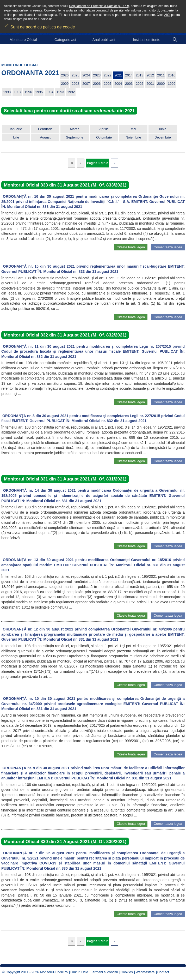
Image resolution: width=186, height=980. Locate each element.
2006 (97, 84)
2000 (161, 84)
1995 (39, 92)
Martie (75, 129)
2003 (129, 84)
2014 (129, 75)
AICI (167, 15)
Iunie (163, 129)
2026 (65, 75)
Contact (163, 972)
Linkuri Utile (79, 972)
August (45, 137)
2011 (161, 75)
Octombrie (104, 137)
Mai (133, 129)
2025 (75, 75)
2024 (86, 75)
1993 (60, 92)
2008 (75, 84)
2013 (139, 75)
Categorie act (65, 40)
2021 (118, 75)
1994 (50, 92)
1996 (28, 92)
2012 (150, 75)
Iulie (16, 137)
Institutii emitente (147, 40)
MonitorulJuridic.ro (54, 972)
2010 (172, 75)
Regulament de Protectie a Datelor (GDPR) (99, 6)
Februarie (45, 129)
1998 (7, 92)
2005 (107, 84)
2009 (65, 84)
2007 (86, 84)
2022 (107, 75)
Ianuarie (16, 129)
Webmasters (145, 972)
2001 (150, 84)
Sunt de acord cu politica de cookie (39, 25)
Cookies (127, 972)
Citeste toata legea (131, 247)
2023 (97, 75)
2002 (139, 84)
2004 (118, 84)
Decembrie (163, 137)
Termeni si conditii (104, 972)
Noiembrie (133, 137)
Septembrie (75, 137)
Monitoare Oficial (23, 40)
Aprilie (104, 129)
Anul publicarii (104, 40)
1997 (18, 92)
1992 (71, 92)
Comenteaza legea (168, 247)
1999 (172, 84)
